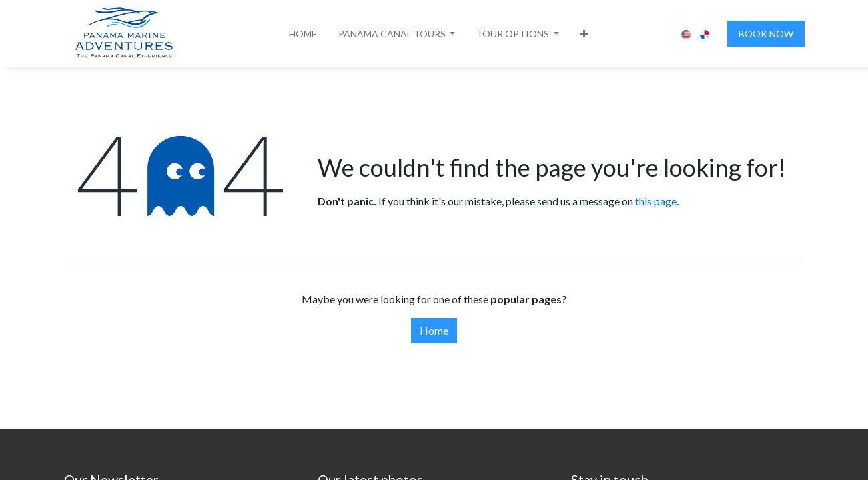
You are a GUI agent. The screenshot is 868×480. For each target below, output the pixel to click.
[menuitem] (303, 34)
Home (434, 330)
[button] (397, 34)
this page (656, 201)
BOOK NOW (766, 34)
